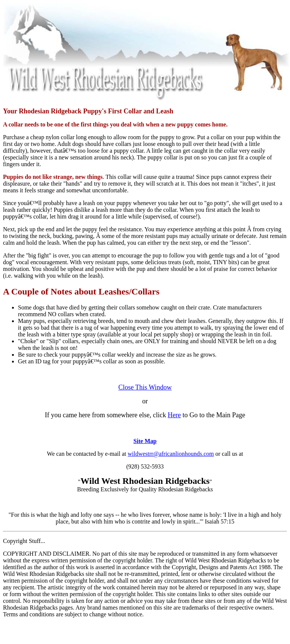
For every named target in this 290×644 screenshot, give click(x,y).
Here (174, 415)
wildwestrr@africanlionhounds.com (171, 454)
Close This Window (145, 387)
